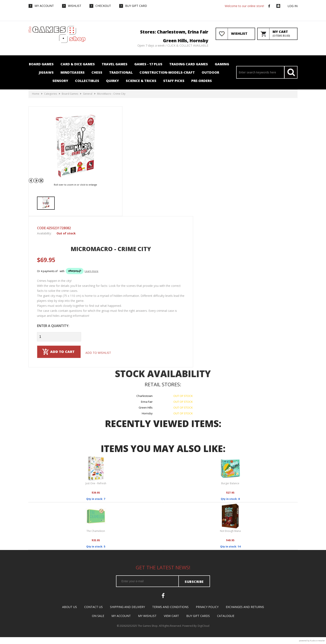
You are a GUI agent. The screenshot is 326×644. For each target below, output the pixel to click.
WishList (75, 6)
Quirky (112, 81)
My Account (44, 6)
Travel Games (115, 64)
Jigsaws (46, 72)
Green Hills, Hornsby (186, 41)
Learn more (91, 271)
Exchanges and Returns (245, 607)
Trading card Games (189, 64)
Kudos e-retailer (317, 641)
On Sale (98, 616)
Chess (97, 72)
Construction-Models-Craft (167, 72)
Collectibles (87, 81)
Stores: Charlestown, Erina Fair (174, 32)
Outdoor (210, 72)
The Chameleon (96, 531)
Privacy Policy (207, 607)
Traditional (121, 72)
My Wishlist (147, 616)
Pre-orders (202, 81)
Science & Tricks (141, 81)
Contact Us (93, 607)
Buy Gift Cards (198, 616)
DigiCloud (204, 626)
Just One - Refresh (96, 483)
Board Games (41, 64)
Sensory (60, 81)
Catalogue (226, 616)
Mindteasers (73, 72)
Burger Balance (230, 483)
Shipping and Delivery (127, 607)
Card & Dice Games (78, 64)
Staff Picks (174, 81)
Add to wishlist (98, 353)
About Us (70, 607)
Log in (293, 6)
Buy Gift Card (136, 6)
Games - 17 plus (148, 64)
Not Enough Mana (230, 531)
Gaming (222, 64)
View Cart (171, 616)
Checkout (103, 6)
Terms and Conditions (170, 607)
